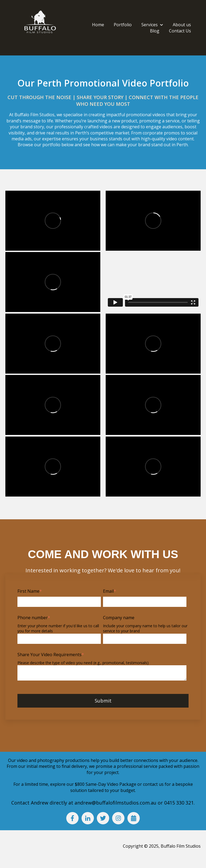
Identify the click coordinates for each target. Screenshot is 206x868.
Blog (155, 31)
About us (182, 25)
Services (150, 25)
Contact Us (180, 31)
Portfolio (123, 25)
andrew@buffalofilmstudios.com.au (116, 803)
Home (98, 25)
